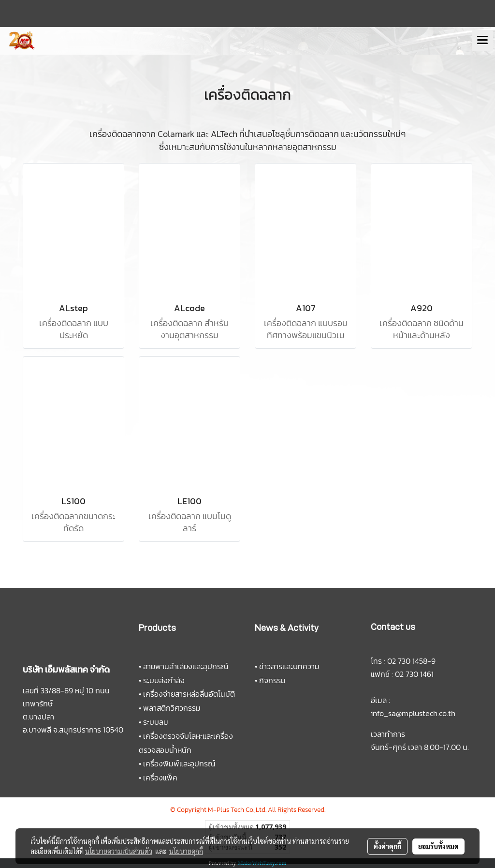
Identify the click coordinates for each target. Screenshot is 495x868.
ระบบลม (156, 722)
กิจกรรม (272, 680)
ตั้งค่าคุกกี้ (387, 846)
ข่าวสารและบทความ (289, 666)
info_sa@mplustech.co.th (413, 713)
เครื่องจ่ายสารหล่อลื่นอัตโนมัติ (189, 694)
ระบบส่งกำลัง (164, 680)
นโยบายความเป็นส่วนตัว (119, 851)
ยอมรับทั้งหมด (438, 846)
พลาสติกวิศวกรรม (172, 708)
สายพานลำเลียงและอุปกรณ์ (186, 666)
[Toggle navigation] (482, 41)
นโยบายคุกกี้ (186, 851)
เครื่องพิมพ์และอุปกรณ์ (179, 763)
